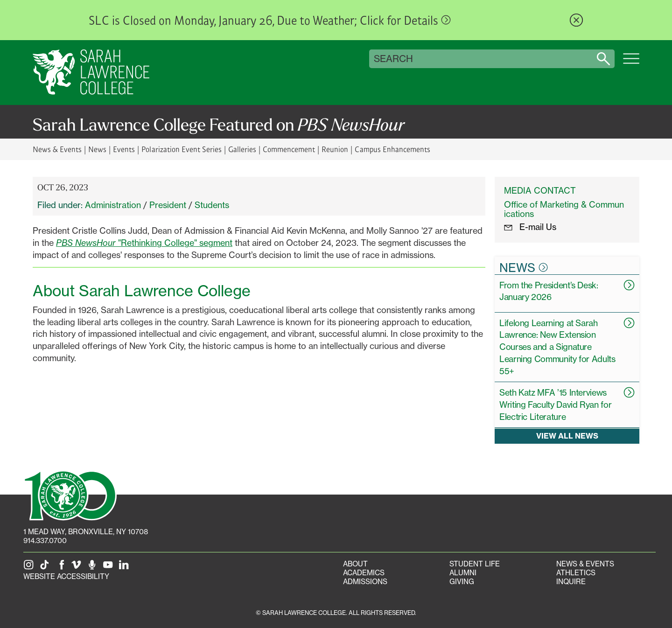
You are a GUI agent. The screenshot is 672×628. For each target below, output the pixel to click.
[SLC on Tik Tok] (46, 568)
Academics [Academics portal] (364, 573)
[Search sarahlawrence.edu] (603, 59)
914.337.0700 (45, 541)
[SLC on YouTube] (110, 568)
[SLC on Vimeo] (78, 568)
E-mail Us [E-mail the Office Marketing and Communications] (530, 227)
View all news (567, 436)
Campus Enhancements (392, 149)
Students (212, 205)
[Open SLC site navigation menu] (631, 63)
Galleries (242, 149)
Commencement (289, 149)
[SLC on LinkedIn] (126, 568)
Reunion (335, 149)
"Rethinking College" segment (144, 243)
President (168, 205)
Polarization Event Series (181, 149)
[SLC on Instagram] (30, 568)
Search (393, 59)
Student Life (475, 564)
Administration (113, 205)
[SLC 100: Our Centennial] (70, 495)
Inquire (571, 582)
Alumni (463, 573)
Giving (462, 582)
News (97, 149)
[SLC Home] (91, 73)
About (355, 564)
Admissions (365, 582)
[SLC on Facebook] (62, 568)
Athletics (576, 573)
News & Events (57, 149)
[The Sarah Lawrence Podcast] (94, 568)
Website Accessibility (66, 576)
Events (124, 149)
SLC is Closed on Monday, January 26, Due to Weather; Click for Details (270, 20)
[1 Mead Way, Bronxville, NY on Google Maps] (86, 532)
